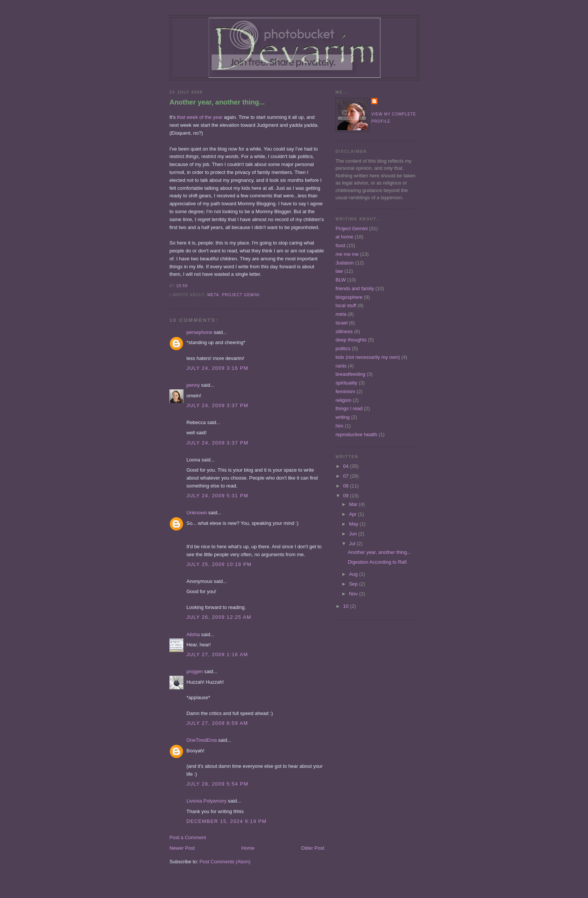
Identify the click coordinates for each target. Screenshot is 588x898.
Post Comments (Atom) (225, 862)
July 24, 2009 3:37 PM (217, 405)
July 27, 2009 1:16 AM (217, 654)
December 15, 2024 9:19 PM (226, 821)
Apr (354, 514)
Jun (354, 534)
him (339, 426)
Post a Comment (188, 837)
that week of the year (200, 117)
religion (343, 400)
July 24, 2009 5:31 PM (217, 496)
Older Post (313, 848)
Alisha (193, 634)
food (340, 245)
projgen (195, 671)
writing (343, 417)
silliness (344, 331)
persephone (199, 332)
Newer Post (182, 848)
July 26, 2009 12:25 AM (219, 617)
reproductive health (356, 434)
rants (341, 366)
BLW (341, 280)
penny (193, 385)
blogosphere (349, 297)
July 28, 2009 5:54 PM (217, 784)
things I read (349, 408)
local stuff (346, 305)
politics (343, 348)
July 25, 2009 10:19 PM (219, 564)
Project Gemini (241, 295)
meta (213, 295)
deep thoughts (351, 340)
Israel (342, 323)
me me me (347, 254)
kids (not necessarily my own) (368, 357)
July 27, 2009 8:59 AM (217, 723)
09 (346, 496)
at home (344, 237)
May (354, 524)
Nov (354, 594)
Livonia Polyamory (206, 801)
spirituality (346, 383)
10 (346, 606)
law (339, 271)
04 (346, 466)
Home (248, 848)
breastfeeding (350, 374)
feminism (345, 391)
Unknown (197, 513)
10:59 (182, 286)
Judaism (345, 263)
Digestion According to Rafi (377, 562)
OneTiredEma (202, 740)
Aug (354, 574)
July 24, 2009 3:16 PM (217, 368)
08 (346, 486)
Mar (354, 504)
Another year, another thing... (217, 102)
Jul (353, 544)
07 (346, 476)
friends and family (355, 288)
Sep (354, 584)
